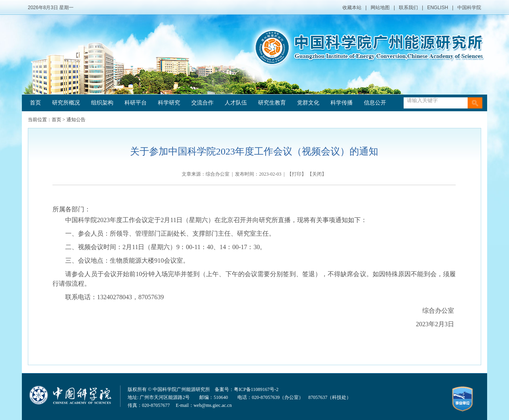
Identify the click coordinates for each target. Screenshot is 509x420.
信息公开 (375, 103)
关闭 (317, 174)
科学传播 (342, 103)
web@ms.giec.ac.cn (213, 405)
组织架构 (102, 103)
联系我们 (408, 8)
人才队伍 (236, 103)
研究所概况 (66, 103)
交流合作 (202, 103)
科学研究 (169, 103)
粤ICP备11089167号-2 (256, 389)
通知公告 (76, 120)
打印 (297, 174)
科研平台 (136, 103)
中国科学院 (469, 8)
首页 (35, 103)
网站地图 (380, 8)
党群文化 (308, 103)
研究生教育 (272, 103)
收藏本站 (352, 8)
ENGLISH (438, 8)
